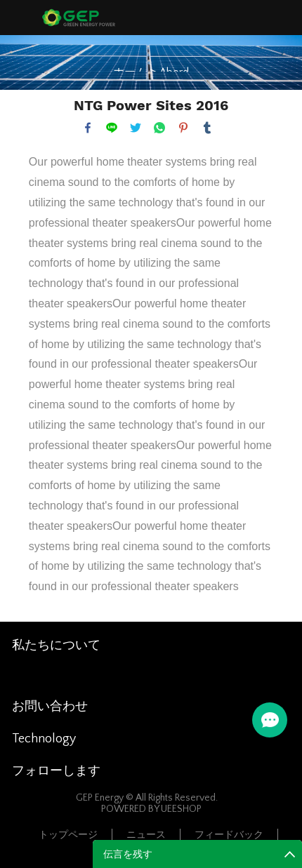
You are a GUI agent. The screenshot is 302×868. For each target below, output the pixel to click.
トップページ (68, 835)
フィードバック (229, 835)
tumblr (207, 128)
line (112, 128)
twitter (136, 128)
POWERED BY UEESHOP (151, 809)
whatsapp (159, 128)
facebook (88, 128)
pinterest (183, 128)
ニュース (146, 835)
